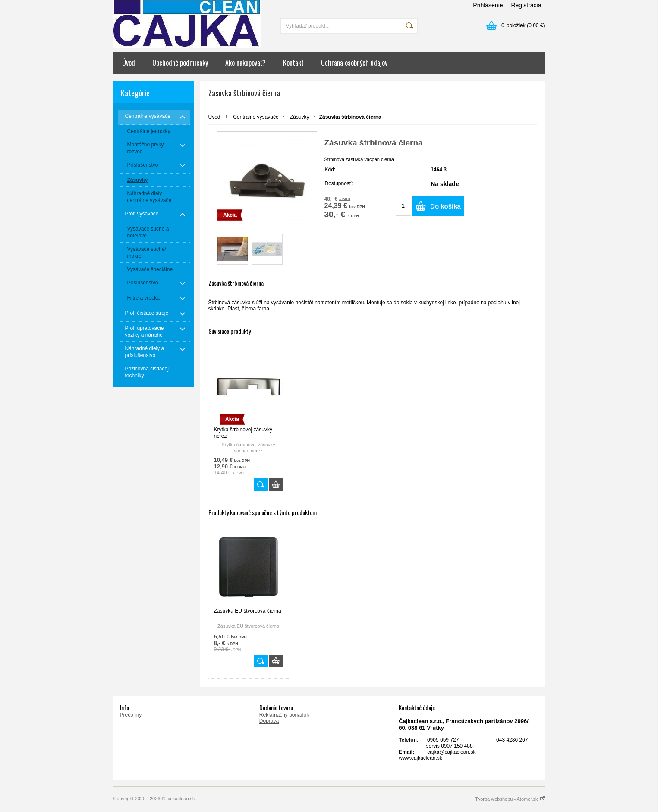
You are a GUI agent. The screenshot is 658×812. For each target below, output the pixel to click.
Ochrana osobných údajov (354, 63)
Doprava (269, 721)
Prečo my (131, 715)
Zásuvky (300, 117)
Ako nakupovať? (246, 63)
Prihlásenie (488, 5)
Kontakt (293, 63)
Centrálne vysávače (256, 117)
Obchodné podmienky (180, 63)
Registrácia (526, 5)
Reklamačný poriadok (284, 715)
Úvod (129, 63)
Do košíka (445, 206)
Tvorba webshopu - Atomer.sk (510, 799)
